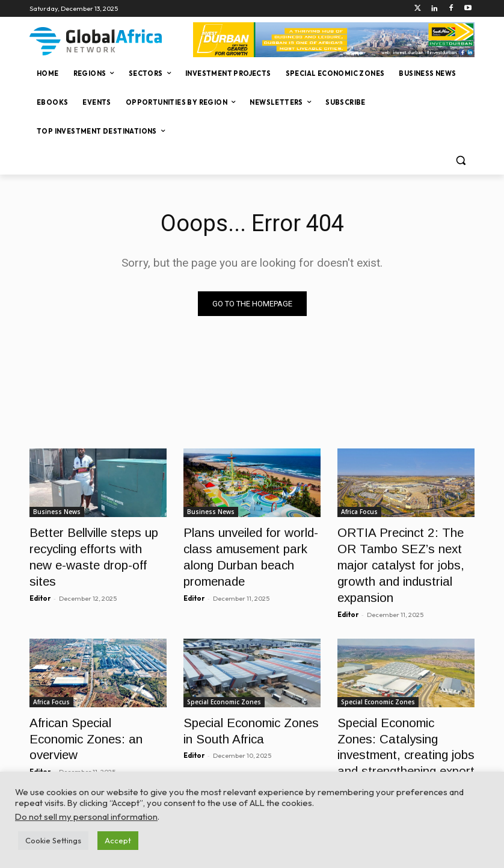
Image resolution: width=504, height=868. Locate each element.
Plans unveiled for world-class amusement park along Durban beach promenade (250, 544)
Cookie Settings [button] (53, 840)
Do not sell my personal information (86, 817)
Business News (57, 512)
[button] (460, 160)
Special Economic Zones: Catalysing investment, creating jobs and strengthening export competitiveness (397, 720)
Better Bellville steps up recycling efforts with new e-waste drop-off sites (96, 544)
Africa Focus (359, 512)
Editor (40, 573)
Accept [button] (118, 840)
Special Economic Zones (224, 674)
